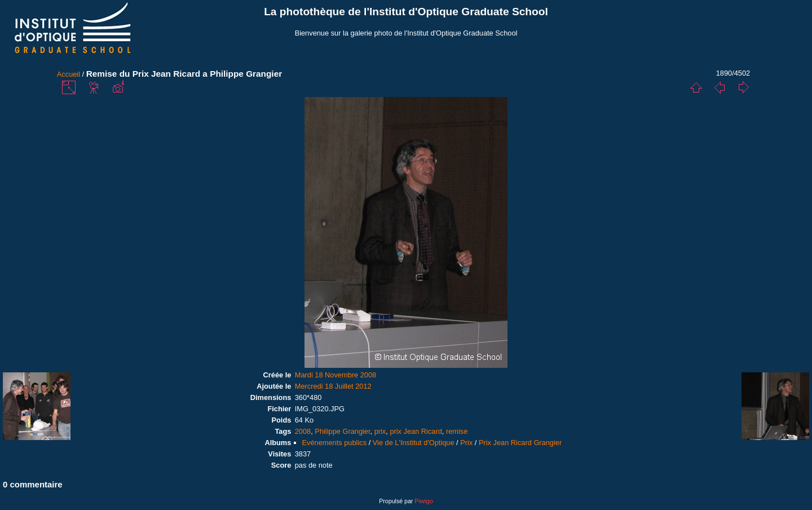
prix (380, 431)
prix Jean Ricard (416, 431)
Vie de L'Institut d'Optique (414, 443)
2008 (303, 431)
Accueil (69, 74)
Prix (466, 443)
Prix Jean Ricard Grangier (520, 443)
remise (457, 431)
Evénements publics (335, 443)
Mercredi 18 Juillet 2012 (333, 386)
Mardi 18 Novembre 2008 (336, 375)
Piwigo (423, 501)
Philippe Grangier (342, 431)
